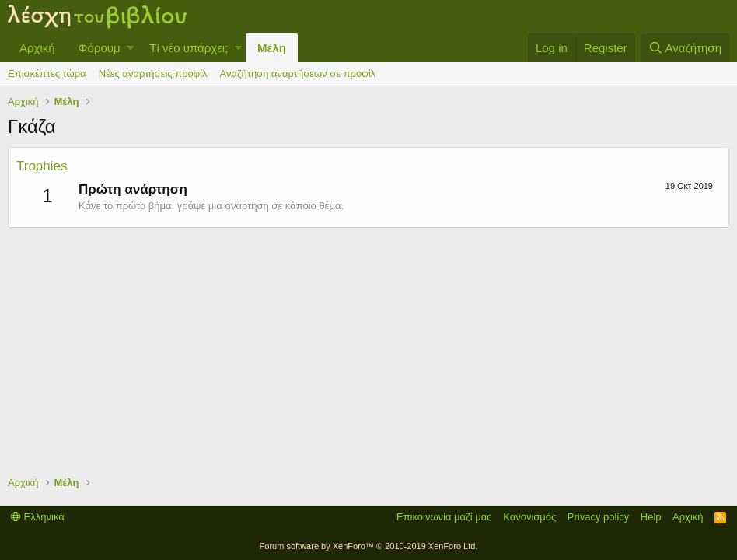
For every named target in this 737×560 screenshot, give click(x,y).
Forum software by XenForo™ (369, 546)
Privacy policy (598, 517)
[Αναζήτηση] (685, 48)
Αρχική (37, 48)
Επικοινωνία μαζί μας (444, 517)
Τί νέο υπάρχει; (189, 48)
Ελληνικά (38, 517)
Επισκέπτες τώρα (47, 73)
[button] (130, 48)
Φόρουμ (100, 48)
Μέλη (272, 48)
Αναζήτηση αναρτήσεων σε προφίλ (298, 73)
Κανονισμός (529, 517)
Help (651, 517)
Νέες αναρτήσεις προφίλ (153, 73)
